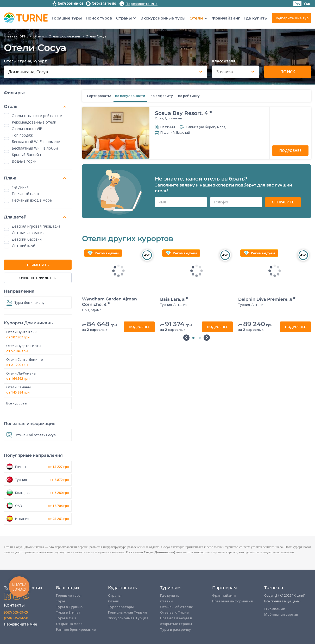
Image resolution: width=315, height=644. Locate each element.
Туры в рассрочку (175, 629)
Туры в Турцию (69, 607)
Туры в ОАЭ (66, 618)
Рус (297, 4)
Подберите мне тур (291, 18)
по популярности (130, 96)
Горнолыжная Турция (127, 612)
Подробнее (290, 150)
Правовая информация (232, 601)
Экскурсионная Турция (128, 618)
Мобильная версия (281, 614)
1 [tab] (193, 338)
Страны (124, 18)
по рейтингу (189, 96)
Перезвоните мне (138, 4)
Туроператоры (121, 607)
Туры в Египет (68, 612)
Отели (196, 18)
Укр (307, 4)
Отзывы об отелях (176, 607)
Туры (61, 601)
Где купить (256, 18)
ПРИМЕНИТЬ (38, 265)
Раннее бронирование (76, 629)
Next (207, 338)
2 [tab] (200, 338)
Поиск (288, 72)
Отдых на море (69, 624)
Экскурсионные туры (163, 18)
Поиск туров (99, 18)
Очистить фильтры (38, 278)
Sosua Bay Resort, (184, 113)
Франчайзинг (226, 18)
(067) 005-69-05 (71, 4)
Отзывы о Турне (174, 612)
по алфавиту (162, 96)
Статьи (166, 601)
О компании (275, 609)
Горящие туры (67, 18)
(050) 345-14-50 (104, 4)
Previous (186, 338)
